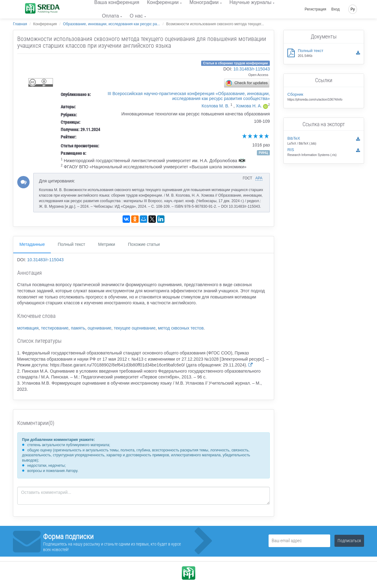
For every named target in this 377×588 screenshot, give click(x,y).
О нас (136, 16)
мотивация (28, 328)
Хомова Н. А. (249, 106)
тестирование (55, 328)
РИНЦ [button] (263, 153)
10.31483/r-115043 (252, 69)
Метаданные (32, 244)
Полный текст (71, 244)
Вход (336, 9)
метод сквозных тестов (181, 328)
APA (259, 178)
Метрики (106, 244)
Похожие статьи (144, 244)
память (78, 328)
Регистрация (315, 9)
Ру (353, 9)
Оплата (110, 16)
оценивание (99, 328)
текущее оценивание (135, 328)
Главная (20, 24)
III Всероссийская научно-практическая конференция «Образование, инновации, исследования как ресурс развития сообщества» (189, 96)
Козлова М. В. (216, 106)
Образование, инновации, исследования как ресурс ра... (112, 24)
